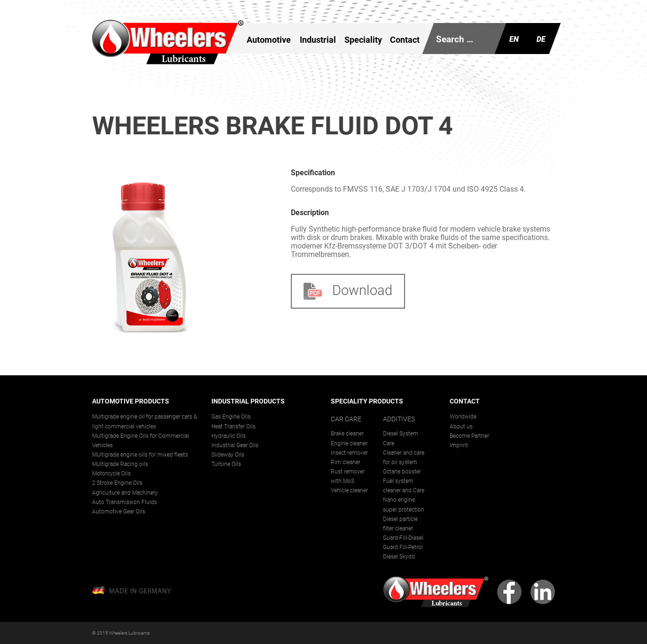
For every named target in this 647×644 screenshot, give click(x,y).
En (514, 39)
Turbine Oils (226, 464)
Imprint (459, 445)
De (541, 39)
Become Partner (469, 436)
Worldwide (463, 417)
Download (348, 291)
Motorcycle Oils (111, 473)
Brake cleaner (347, 434)
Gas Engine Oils (231, 417)
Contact (405, 40)
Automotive (269, 40)
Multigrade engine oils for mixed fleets (140, 455)
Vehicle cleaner (349, 490)
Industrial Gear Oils (235, 445)
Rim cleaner (346, 462)
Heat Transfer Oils (234, 427)
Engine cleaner (349, 443)
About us (461, 427)
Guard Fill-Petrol (403, 547)
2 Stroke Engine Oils (117, 483)
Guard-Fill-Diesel (403, 538)
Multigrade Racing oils (120, 464)
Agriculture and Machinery (125, 493)
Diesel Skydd (399, 557)
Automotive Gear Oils (119, 512)
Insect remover (349, 453)
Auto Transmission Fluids (125, 502)
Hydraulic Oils (229, 436)
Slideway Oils (228, 455)
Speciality (363, 40)
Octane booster (402, 472)
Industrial (318, 40)
